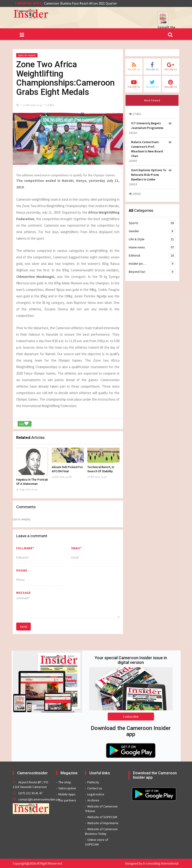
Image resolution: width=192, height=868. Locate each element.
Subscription (67, 788)
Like (24, 424)
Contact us (95, 788)
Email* (77, 548)
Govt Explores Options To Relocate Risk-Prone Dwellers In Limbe (149, 175)
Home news (152, 247)
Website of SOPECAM (102, 817)
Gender (152, 231)
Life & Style (152, 239)
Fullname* (25, 548)
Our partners (67, 800)
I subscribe (131, 717)
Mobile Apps (67, 794)
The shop (65, 782)
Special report (27, 55)
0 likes (50, 105)
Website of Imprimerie (103, 823)
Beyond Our (152, 272)
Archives (93, 800)
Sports (152, 223)
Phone (22, 571)
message (24, 593)
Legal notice (96, 794)
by (18, 105)
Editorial (152, 255)
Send (24, 627)
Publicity (93, 782)
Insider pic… (152, 264)
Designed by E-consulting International (152, 863)
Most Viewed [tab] (152, 100)
